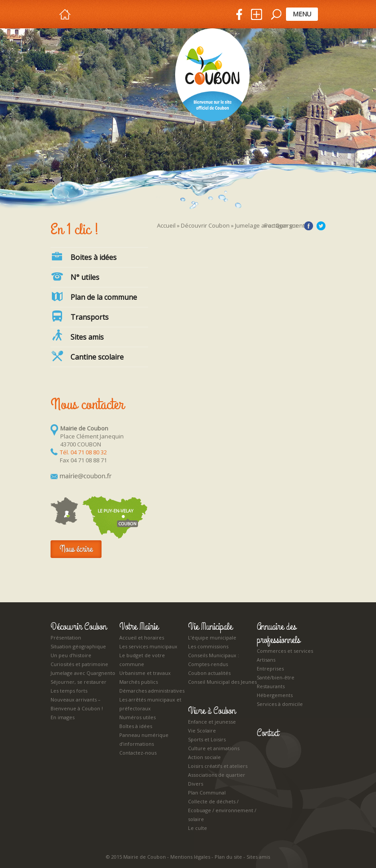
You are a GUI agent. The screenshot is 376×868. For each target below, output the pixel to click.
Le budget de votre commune (142, 660)
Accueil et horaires (142, 637)
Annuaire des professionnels (278, 633)
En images (63, 717)
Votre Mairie (139, 627)
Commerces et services (285, 651)
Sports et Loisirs (207, 739)
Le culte (198, 828)
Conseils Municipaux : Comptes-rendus (213, 660)
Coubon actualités (209, 673)
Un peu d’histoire (71, 655)
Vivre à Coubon (212, 711)
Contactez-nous (138, 753)
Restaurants (271, 686)
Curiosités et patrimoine (79, 664)
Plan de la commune (94, 296)
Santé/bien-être (276, 677)
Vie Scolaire (202, 730)
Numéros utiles (137, 717)
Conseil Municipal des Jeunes (222, 682)
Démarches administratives (152, 691)
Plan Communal (207, 792)
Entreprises (270, 668)
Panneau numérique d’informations (144, 739)
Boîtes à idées (136, 726)
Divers (196, 784)
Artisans (266, 660)
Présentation (66, 637)
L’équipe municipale (212, 637)
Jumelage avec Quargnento (83, 673)
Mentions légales (190, 857)
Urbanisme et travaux (145, 673)
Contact (268, 733)
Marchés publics (139, 682)
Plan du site (228, 857)
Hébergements (275, 695)
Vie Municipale (210, 627)
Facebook (309, 226)
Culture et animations (214, 748)
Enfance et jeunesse (212, 722)
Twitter (321, 226)
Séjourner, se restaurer (78, 682)
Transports (80, 316)
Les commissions (208, 646)
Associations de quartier (217, 775)
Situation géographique (78, 646)
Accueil (166, 225)
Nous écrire (76, 549)
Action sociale (204, 757)
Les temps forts (69, 691)
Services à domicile (280, 704)
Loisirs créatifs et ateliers (218, 766)
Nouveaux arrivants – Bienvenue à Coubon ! (77, 704)
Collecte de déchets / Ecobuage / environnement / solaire (222, 810)
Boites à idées (84, 256)
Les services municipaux (148, 646)
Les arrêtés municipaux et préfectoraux (150, 704)
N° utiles (75, 276)
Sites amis (258, 857)
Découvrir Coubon (205, 225)
